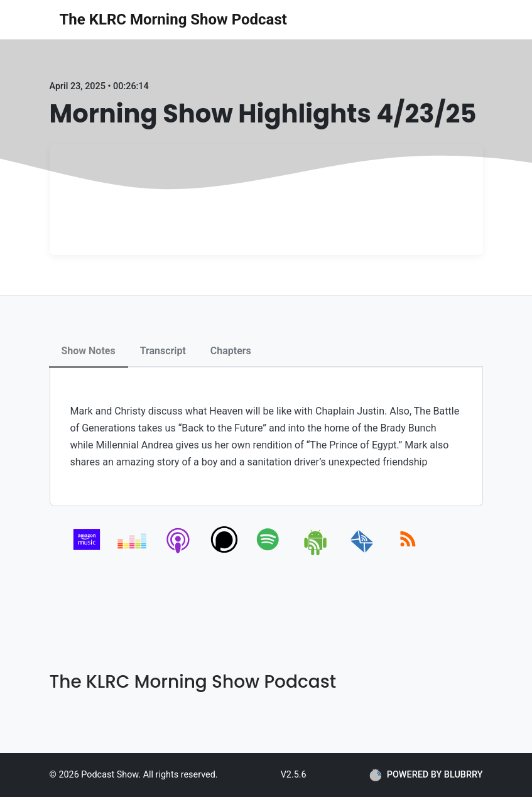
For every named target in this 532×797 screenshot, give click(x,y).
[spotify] (270, 553)
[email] (362, 553)
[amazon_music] (87, 553)
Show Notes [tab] (89, 351)
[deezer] (133, 553)
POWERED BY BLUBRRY (426, 775)
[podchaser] (225, 553)
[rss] (408, 553)
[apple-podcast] (179, 553)
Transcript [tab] (163, 351)
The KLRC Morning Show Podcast (173, 19)
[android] (316, 553)
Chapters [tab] (231, 351)
